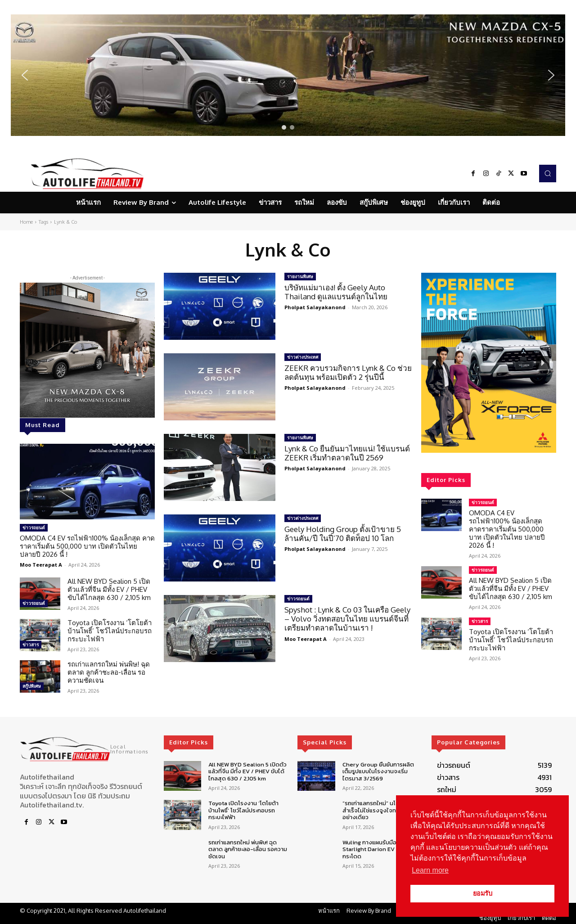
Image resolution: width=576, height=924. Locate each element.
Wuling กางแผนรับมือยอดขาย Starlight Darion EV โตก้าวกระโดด (380, 849)
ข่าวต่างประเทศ (303, 357)
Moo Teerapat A (41, 565)
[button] (288, 75)
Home (26, 222)
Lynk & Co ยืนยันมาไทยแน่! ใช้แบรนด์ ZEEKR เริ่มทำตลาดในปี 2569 (347, 453)
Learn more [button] (430, 870)
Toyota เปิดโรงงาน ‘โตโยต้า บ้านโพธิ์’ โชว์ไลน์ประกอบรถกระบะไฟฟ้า (110, 631)
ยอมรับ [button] (483, 893)
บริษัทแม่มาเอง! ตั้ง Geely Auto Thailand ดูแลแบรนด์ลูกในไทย (336, 292)
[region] (288, 75)
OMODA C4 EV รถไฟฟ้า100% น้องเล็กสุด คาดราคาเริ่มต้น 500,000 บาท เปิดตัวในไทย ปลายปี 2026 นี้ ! (87, 546)
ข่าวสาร (31, 645)
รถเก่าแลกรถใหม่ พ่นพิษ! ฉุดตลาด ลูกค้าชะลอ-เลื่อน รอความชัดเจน (109, 672)
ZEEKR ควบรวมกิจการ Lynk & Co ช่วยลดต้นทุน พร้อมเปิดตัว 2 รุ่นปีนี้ (348, 372)
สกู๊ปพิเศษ (32, 686)
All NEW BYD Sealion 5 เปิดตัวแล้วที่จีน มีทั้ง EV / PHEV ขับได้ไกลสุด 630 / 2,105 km (109, 589)
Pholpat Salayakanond (315, 307)
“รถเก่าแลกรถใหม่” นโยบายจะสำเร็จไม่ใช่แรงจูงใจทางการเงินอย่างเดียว (382, 810)
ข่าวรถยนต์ (34, 527)
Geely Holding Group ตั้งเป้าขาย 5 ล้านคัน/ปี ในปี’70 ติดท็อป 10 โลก (343, 534)
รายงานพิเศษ (300, 276)
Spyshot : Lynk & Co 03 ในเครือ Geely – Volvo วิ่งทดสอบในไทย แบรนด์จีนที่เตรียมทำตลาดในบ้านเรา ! (347, 619)
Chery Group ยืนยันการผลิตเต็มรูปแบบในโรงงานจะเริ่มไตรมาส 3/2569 (378, 771)
